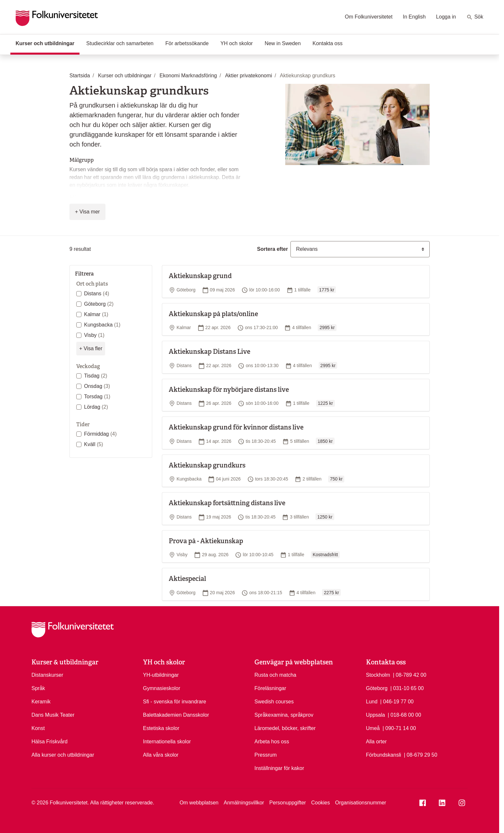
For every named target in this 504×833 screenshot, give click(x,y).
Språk (38, 688)
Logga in (446, 17)
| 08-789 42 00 (410, 674)
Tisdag (96, 376)
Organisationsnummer (360, 803)
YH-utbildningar (161, 675)
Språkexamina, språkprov (284, 715)
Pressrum (265, 755)
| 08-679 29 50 (420, 754)
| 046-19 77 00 (397, 701)
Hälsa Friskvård (49, 742)
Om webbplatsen (199, 803)
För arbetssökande (187, 43)
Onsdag (97, 386)
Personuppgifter (288, 803)
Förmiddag (100, 434)
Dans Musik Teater (53, 715)
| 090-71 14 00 (399, 728)
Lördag (96, 407)
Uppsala (376, 715)
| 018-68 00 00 (405, 714)
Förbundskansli (384, 755)
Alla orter (376, 742)
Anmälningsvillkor (244, 803)
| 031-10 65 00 (407, 688)
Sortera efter (272, 249)
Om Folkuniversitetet (369, 17)
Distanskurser (47, 675)
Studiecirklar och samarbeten (120, 43)
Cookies (321, 803)
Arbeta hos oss (272, 742)
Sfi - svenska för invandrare (175, 702)
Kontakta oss (328, 43)
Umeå (373, 728)
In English (414, 17)
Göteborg (99, 304)
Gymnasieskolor (162, 688)
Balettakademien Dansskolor (176, 715)
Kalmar (96, 314)
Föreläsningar (270, 688)
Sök (475, 17)
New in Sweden (283, 43)
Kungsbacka (102, 325)
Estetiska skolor (161, 728)
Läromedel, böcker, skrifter (285, 728)
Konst (38, 728)
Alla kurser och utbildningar (63, 755)
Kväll (94, 444)
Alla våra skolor (161, 755)
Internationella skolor (167, 742)
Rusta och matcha (275, 675)
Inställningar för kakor (279, 768)
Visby (94, 335)
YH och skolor (237, 43)
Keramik (41, 702)
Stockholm (378, 675)
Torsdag (97, 397)
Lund (372, 702)
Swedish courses (274, 702)
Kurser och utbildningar (48, 43)
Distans (97, 294)
